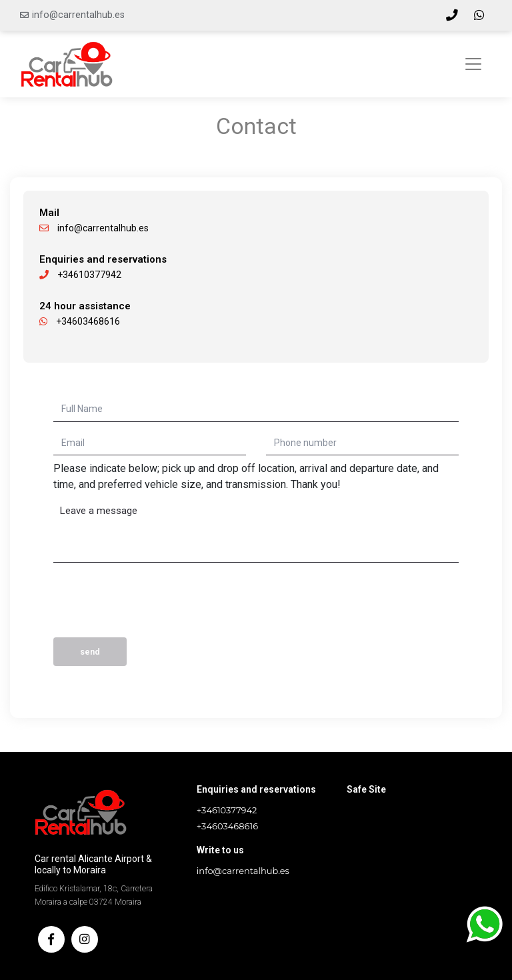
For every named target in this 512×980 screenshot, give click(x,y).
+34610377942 (80, 275)
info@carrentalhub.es (78, 15)
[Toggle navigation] (473, 64)
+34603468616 (80, 321)
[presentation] (155, 605)
